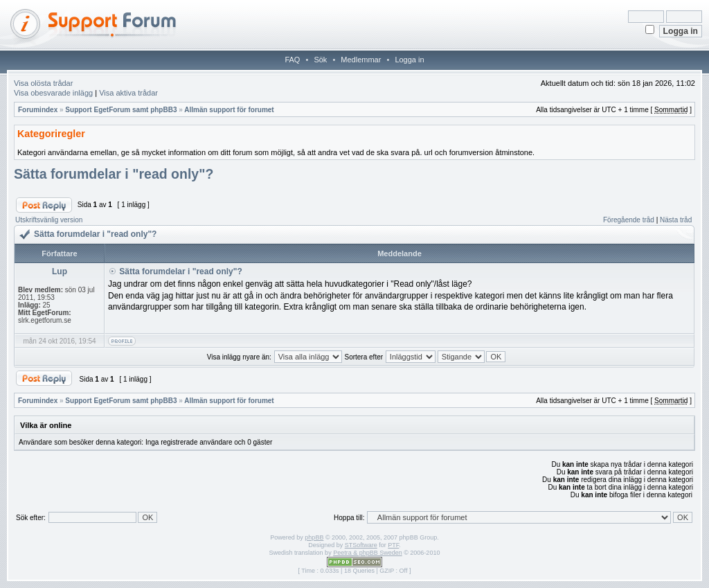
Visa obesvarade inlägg (53, 93)
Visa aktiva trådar (128, 93)
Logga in (409, 60)
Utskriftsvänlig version (49, 220)
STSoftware (361, 545)
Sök (320, 60)
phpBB (314, 537)
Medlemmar (361, 60)
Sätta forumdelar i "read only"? (114, 174)
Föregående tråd (629, 220)
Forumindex (38, 110)
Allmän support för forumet (229, 110)
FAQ (292, 60)
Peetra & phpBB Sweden (368, 553)
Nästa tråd (676, 220)
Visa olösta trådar (43, 83)
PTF (393, 545)
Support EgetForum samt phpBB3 (121, 110)
